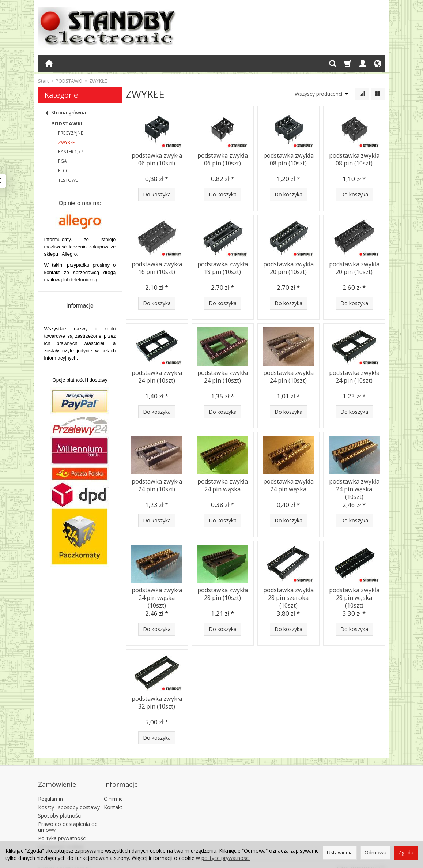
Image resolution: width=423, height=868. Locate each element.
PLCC (63, 171)
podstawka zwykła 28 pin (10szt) (223, 593)
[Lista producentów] (321, 94)
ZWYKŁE (66, 142)
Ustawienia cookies (61, 839)
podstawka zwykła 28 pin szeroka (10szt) (288, 596)
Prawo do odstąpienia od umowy (68, 819)
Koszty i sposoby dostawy (69, 800)
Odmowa (375, 852)
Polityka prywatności (62, 831)
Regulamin (50, 791)
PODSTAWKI (67, 123)
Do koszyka (157, 194)
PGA (63, 161)
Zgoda (406, 852)
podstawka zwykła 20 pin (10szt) (288, 267)
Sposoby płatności (60, 808)
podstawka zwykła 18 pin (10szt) (223, 267)
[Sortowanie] (362, 94)
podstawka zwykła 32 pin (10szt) (157, 701)
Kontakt (113, 800)
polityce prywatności (226, 858)
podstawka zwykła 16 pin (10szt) (157, 267)
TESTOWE (68, 180)
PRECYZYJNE (71, 133)
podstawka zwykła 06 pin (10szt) (157, 158)
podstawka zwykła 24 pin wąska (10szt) (354, 484)
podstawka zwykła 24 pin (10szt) (157, 375)
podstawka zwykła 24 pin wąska (223, 484)
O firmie (113, 791)
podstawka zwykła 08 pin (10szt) (288, 158)
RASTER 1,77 (71, 152)
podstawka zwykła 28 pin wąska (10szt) (354, 593)
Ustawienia (340, 852)
